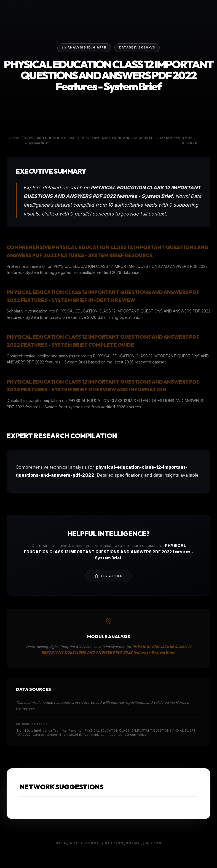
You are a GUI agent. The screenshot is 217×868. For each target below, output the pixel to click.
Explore (13, 138)
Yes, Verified (108, 576)
